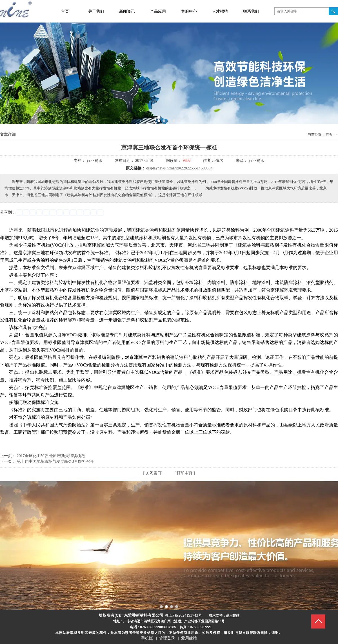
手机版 (147, 638)
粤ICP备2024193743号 (183, 615)
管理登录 (167, 638)
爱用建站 (189, 638)
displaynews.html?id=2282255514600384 (179, 168)
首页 (329, 135)
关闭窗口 (154, 473)
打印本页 (184, 473)
